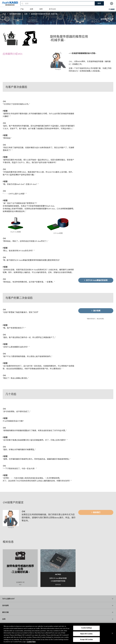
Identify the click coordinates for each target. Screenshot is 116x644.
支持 (41, 9)
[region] (58, 633)
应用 (31, 9)
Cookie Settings (86, 628)
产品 (22, 9)
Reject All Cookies (86, 634)
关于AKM (52, 9)
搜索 (99, 3)
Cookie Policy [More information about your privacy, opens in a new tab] (31, 642)
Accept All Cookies (86, 639)
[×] (112, 633)
